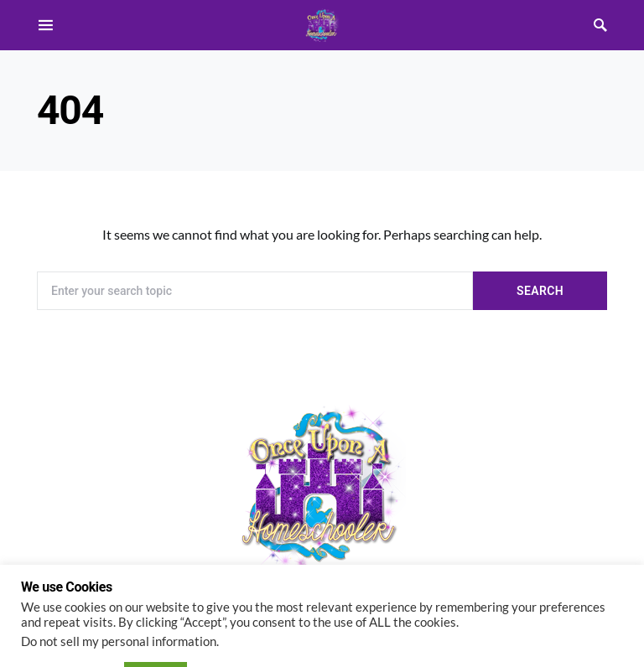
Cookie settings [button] (68, 629)
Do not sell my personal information (119, 595)
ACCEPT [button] (156, 628)
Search (540, 291)
